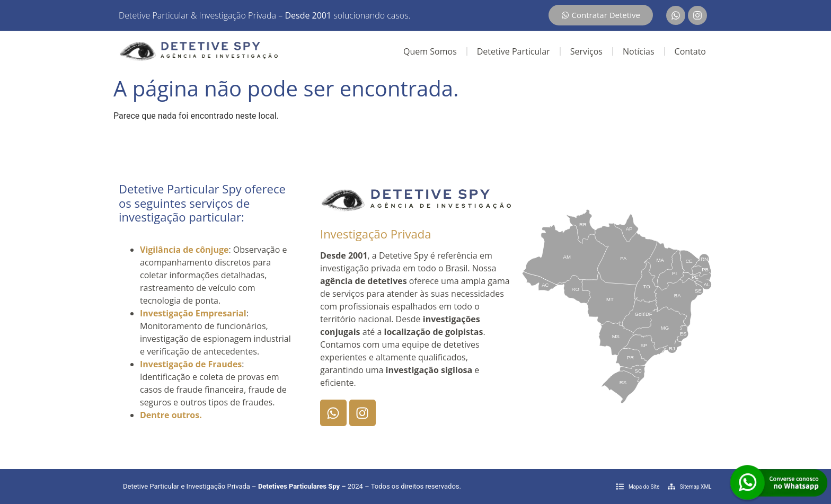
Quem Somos (430, 51)
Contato (690, 51)
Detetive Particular (514, 51)
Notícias (639, 51)
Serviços (586, 51)
